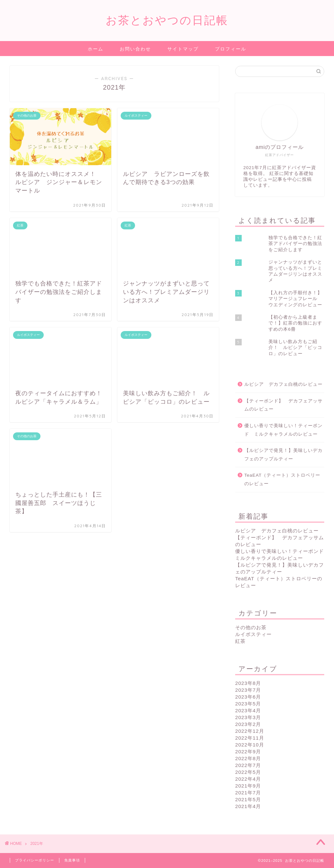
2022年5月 (248, 772)
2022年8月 (248, 758)
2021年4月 (248, 806)
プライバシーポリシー (35, 860)
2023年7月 (248, 690)
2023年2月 (248, 724)
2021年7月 (248, 793)
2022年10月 (250, 745)
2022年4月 (248, 779)
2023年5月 (248, 704)
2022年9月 (248, 752)
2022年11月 (250, 738)
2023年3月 (248, 717)
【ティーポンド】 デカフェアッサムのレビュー (283, 405)
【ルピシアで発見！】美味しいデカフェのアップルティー (283, 455)
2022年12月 (250, 731)
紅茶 (240, 641)
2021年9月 (248, 786)
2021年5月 (248, 799)
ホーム (96, 49)
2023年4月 (248, 710)
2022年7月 (248, 765)
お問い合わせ (135, 49)
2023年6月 (248, 697)
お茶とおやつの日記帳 (167, 20)
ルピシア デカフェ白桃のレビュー (283, 384)
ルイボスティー (253, 634)
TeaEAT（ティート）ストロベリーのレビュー (282, 479)
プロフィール (231, 49)
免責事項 (72, 860)
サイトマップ (183, 49)
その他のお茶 (251, 627)
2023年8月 (248, 683)
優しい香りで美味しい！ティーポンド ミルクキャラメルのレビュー (283, 430)
